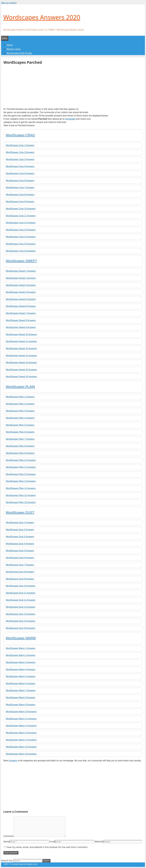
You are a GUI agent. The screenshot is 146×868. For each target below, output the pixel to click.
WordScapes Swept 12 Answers (21, 348)
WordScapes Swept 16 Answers (21, 377)
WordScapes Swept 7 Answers (21, 313)
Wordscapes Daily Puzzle (19, 53)
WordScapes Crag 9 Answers (20, 202)
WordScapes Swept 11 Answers (21, 341)
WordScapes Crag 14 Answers (21, 237)
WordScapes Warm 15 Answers (21, 747)
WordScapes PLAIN (20, 387)
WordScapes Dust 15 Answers (21, 621)
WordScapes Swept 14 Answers (21, 363)
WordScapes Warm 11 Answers (21, 719)
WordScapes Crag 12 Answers (21, 223)
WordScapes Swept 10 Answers (21, 334)
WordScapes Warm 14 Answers (21, 740)
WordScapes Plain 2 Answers (20, 404)
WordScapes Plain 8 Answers (20, 446)
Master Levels (14, 49)
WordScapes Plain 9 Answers (20, 453)
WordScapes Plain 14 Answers (21, 488)
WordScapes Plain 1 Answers (20, 397)
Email (52, 842)
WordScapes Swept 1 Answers (21, 271)
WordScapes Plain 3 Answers (20, 411)
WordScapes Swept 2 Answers (21, 278)
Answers (13, 761)
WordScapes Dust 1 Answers (20, 523)
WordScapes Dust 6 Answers (20, 558)
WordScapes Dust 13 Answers (21, 607)
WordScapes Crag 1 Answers (20, 145)
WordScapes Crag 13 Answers (21, 230)
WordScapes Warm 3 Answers (21, 662)
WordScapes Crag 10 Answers (21, 209)
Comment (8, 836)
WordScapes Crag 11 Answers (21, 216)
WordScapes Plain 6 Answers (20, 432)
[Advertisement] (26, 85)
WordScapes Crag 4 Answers (20, 166)
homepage (70, 119)
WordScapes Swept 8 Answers (21, 320)
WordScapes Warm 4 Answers (21, 669)
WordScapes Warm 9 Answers (21, 705)
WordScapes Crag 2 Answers (20, 152)
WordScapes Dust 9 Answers (20, 579)
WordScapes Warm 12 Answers (21, 726)
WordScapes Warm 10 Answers (21, 712)
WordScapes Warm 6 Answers (21, 684)
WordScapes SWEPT (21, 261)
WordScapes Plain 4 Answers (20, 418)
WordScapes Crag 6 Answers (20, 181)
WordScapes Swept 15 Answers (21, 370)
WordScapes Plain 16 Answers (21, 502)
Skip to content (9, 3)
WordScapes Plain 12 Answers (21, 474)
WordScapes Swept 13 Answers (21, 356)
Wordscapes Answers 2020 (42, 17)
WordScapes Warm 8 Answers (21, 698)
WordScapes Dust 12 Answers (21, 600)
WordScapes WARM (21, 638)
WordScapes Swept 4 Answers (21, 292)
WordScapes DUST (20, 512)
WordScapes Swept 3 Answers (21, 285)
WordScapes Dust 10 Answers (21, 586)
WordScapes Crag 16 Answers (21, 251)
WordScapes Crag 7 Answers (20, 188)
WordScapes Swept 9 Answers (21, 327)
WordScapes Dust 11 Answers (21, 593)
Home (10, 45)
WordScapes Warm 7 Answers (21, 690)
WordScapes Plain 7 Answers (20, 439)
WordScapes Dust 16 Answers (21, 628)
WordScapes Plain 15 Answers (21, 495)
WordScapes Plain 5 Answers (20, 425)
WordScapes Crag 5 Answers (20, 173)
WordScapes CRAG (20, 135)
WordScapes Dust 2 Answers (20, 530)
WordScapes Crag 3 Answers (20, 159)
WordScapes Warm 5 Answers (21, 676)
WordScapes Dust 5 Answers (20, 551)
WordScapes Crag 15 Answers (21, 244)
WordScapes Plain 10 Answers (21, 460)
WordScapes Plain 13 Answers (21, 481)
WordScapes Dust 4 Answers (20, 544)
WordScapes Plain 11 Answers (21, 467)
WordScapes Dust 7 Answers (20, 565)
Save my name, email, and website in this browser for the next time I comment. (47, 847)
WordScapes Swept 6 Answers (21, 306)
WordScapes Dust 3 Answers (20, 537)
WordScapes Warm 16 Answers (21, 754)
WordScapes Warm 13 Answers (21, 733)
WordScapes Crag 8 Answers (20, 195)
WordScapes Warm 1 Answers (21, 648)
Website (99, 842)
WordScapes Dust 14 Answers (21, 614)
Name (6, 842)
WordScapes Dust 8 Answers (20, 572)
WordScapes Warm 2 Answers (21, 655)
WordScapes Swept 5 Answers (21, 299)
